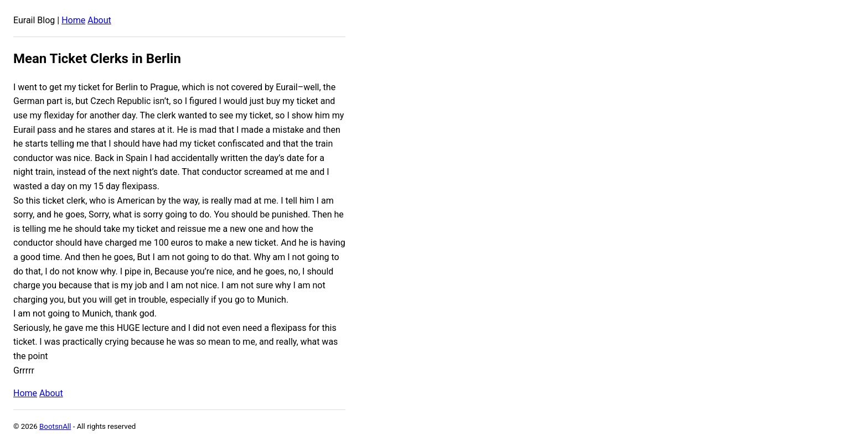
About (99, 20)
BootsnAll (55, 426)
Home (73, 20)
